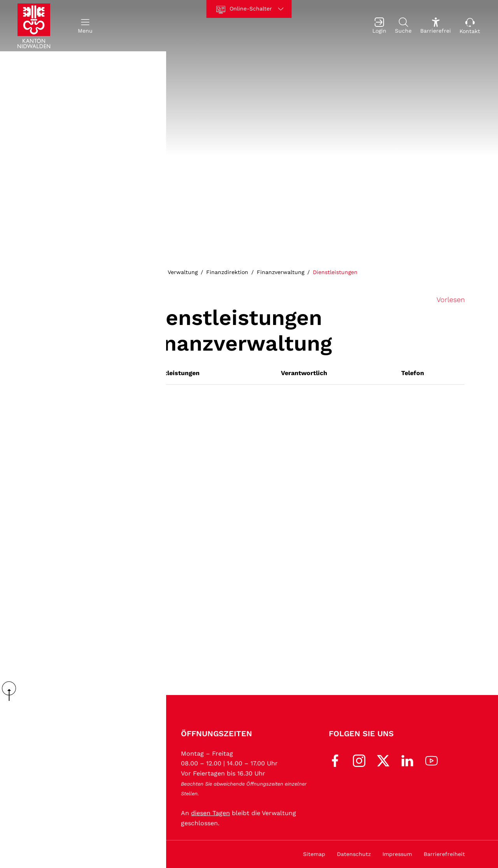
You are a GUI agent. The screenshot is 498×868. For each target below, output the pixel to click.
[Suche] (403, 26)
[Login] (379, 26)
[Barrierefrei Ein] (436, 26)
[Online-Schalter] (249, 9)
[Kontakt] (470, 26)
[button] (85, 26)
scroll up (12, 691)
